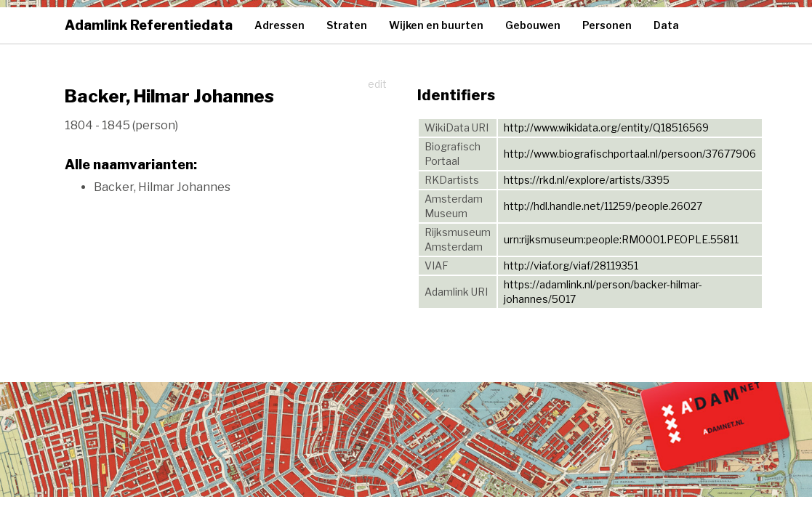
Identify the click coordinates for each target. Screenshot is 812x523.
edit (377, 84)
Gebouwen (533, 25)
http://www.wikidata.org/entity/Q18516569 (606, 127)
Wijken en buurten (436, 25)
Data (666, 25)
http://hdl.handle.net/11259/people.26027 (603, 206)
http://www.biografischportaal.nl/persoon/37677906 (630, 154)
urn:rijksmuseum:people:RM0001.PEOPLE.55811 (621, 239)
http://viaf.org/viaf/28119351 (571, 265)
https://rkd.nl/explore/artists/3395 (587, 180)
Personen (607, 25)
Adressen (280, 25)
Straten (347, 25)
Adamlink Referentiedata (149, 25)
